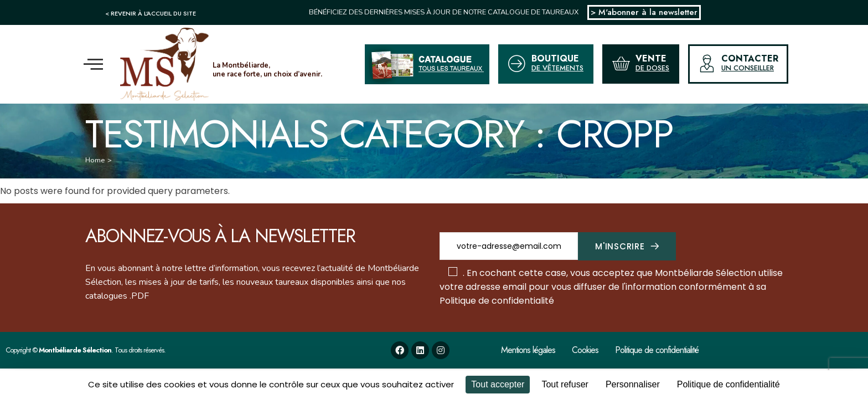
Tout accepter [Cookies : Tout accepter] (498, 384)
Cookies (585, 350)
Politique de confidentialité (497, 301)
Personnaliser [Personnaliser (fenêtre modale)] (633, 384)
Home (95, 160)
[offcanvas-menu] (93, 64)
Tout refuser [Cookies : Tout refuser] (565, 384)
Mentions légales (528, 350)
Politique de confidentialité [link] (728, 384)
